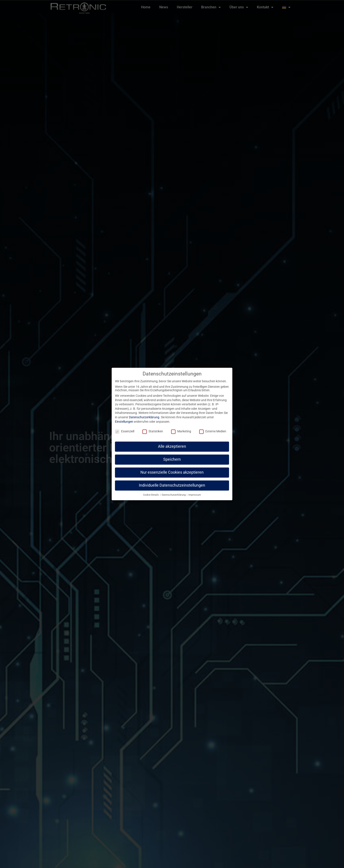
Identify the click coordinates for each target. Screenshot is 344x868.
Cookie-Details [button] (151, 491)
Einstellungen (124, 418)
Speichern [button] (172, 456)
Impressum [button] (195, 491)
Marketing (181, 428)
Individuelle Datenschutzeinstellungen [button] (172, 481)
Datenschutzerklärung (144, 413)
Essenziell (125, 428)
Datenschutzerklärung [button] (174, 491)
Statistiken (153, 428)
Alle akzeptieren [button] (172, 443)
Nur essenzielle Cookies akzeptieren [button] (172, 468)
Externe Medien (213, 428)
